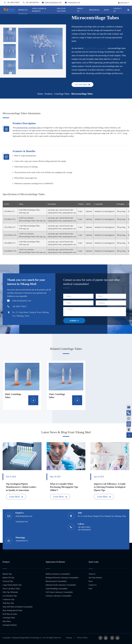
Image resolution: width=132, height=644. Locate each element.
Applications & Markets (39, 10)
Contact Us (118, 10)
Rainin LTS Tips (9, 578)
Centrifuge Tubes (62, 94)
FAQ (90, 589)
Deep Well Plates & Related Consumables (18, 607)
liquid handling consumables (95, 48)
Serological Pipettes (10, 625)
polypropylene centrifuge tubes (29, 128)
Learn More (16, 497)
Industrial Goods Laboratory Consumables (61, 585)
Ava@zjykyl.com (74, 2)
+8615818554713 (22, 541)
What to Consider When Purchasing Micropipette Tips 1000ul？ (64, 487)
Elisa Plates (7, 621)
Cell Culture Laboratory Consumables (59, 592)
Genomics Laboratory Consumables (58, 596)
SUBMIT (74, 321)
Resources (94, 10)
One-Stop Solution (61, 10)
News (106, 10)
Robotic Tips (7, 574)
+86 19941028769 (32, 2)
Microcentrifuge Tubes (82, 94)
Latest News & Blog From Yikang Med (66, 432)
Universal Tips (8, 581)
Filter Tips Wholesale (10, 592)
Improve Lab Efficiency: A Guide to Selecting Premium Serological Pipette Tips (110, 487)
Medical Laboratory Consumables (58, 574)
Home (40, 94)
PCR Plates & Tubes (10, 614)
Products (23, 10)
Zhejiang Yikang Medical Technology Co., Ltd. (29, 638)
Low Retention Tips (10, 596)
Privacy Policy (82, 638)
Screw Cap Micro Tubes (11, 589)
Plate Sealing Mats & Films (13, 610)
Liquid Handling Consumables (57, 589)
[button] (10, 29)
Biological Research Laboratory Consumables (62, 578)
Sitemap (69, 638)
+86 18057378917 (13, 2)
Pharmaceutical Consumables (56, 581)
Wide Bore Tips (8, 603)
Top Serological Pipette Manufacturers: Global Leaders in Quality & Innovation (21, 487)
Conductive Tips (9, 599)
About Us (80, 10)
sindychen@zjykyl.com (53, 2)
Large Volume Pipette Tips (12, 585)
